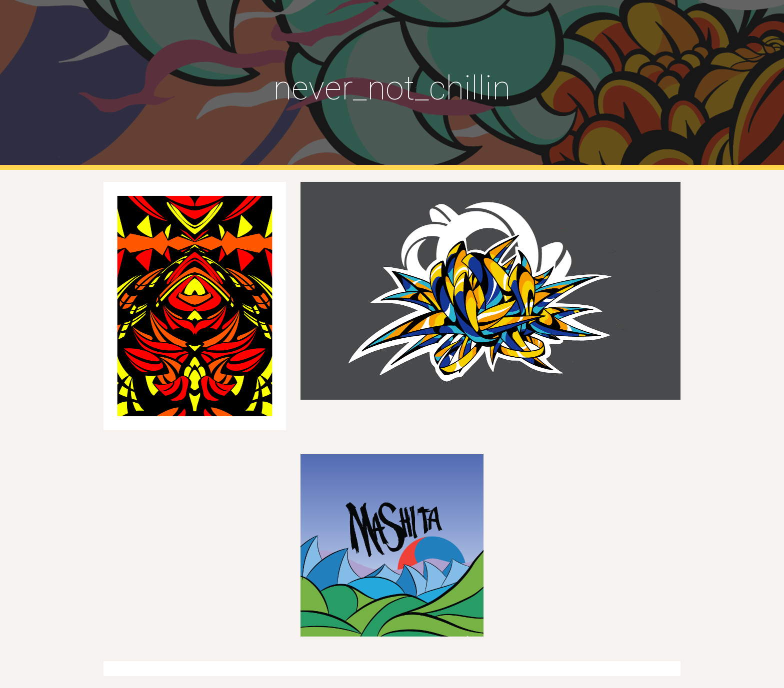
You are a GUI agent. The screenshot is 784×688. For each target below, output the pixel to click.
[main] (392, 85)
